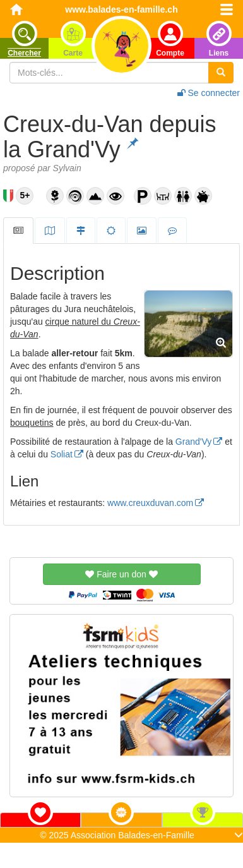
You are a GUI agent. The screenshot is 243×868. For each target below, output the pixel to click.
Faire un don (121, 574)
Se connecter (209, 93)
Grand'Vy (193, 442)
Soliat (62, 454)
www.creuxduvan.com (150, 503)
